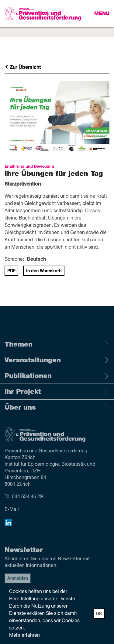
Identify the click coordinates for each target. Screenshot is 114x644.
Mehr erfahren (24, 636)
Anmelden (18, 579)
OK (99, 614)
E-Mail (12, 510)
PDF (11, 271)
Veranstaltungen (57, 360)
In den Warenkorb (44, 271)
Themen (57, 344)
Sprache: (14, 260)
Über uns (57, 408)
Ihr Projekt (57, 392)
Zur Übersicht (23, 67)
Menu (102, 14)
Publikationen (57, 376)
